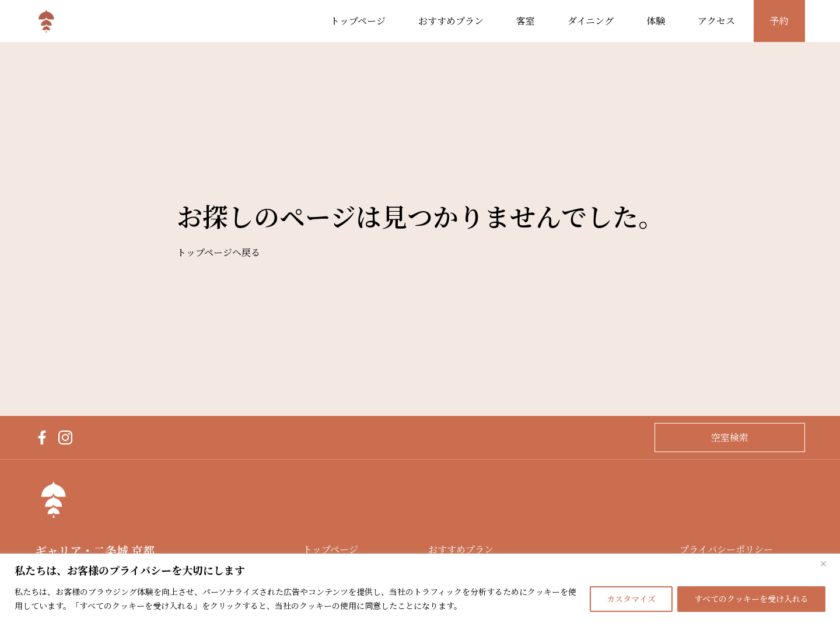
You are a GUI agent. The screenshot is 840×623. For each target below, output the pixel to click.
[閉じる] (828, 563)
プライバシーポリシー (726, 549)
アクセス (716, 21)
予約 (779, 21)
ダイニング (591, 21)
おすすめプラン (451, 21)
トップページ (358, 21)
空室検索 (730, 437)
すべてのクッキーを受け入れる (751, 599)
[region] (420, 588)
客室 (526, 21)
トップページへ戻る (218, 253)
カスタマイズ (631, 599)
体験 (656, 21)
